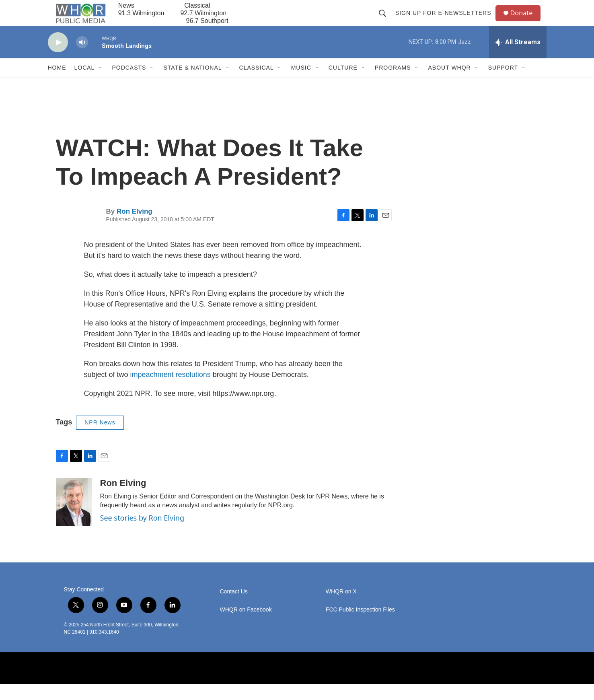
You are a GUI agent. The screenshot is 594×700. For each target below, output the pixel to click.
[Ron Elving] (74, 518)
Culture (343, 84)
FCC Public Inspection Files (360, 626)
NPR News (100, 439)
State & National (192, 84)
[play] (58, 59)
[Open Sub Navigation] (101, 84)
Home (57, 84)
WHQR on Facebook (246, 626)
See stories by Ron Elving (142, 534)
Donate (526, 21)
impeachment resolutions (171, 391)
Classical (257, 84)
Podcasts (129, 84)
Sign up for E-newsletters (447, 21)
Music (301, 84)
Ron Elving (135, 227)
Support (503, 84)
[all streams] (518, 58)
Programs (393, 84)
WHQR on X (341, 608)
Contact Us (234, 608)
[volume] (82, 59)
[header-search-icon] (386, 21)
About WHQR (450, 84)
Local (85, 84)
